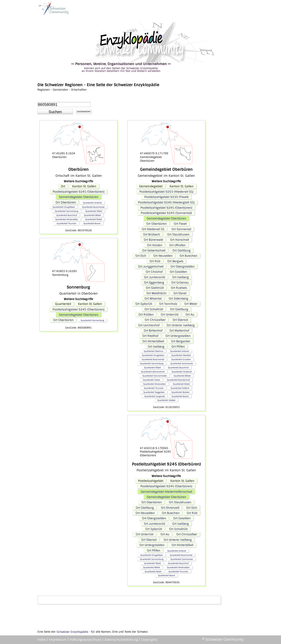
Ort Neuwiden (163, 256)
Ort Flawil (180, 224)
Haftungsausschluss (85, 640)
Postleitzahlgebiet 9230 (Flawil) (166, 197)
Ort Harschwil (179, 240)
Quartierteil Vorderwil (182, 372)
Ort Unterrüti (169, 314)
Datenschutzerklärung (121, 640)
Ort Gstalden (178, 272)
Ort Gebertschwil (154, 250)
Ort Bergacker (181, 341)
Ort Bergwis (175, 261)
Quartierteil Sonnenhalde (154, 376)
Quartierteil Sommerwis (182, 363)
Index (42, 640)
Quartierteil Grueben (181, 359)
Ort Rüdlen (146, 314)
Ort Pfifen (178, 347)
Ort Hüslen (155, 245)
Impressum (58, 640)
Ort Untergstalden (178, 336)
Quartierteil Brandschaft (178, 380)
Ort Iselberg (180, 277)
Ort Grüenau (180, 282)
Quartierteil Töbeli (94, 211)
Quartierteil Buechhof (67, 215)
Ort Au (190, 314)
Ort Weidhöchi (156, 293)
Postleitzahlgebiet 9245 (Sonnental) (166, 213)
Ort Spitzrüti (144, 304)
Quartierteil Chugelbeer (64, 207)
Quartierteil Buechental (93, 207)
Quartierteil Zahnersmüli (153, 372)
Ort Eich (141, 256)
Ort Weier (191, 304)
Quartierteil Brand (92, 223)
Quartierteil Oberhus (153, 351)
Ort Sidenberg (178, 298)
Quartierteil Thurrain (66, 223)
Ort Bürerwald (153, 240)
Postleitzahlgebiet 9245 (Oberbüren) (78, 192)
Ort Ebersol (180, 320)
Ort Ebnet (180, 293)
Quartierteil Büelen (180, 392)
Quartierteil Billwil (92, 215)
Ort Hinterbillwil (153, 341)
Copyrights (149, 640)
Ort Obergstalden (182, 266)
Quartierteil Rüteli (93, 219)
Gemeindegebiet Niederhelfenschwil (166, 492)
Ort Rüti (155, 261)
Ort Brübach (152, 234)
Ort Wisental (153, 298)
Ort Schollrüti (154, 309)
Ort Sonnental (181, 229)
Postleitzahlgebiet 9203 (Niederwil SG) (166, 192)
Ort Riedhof (150, 336)
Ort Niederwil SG (153, 229)
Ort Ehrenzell (170, 508)
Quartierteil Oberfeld (181, 355)
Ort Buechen (188, 256)
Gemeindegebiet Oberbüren (79, 197)
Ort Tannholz (168, 304)
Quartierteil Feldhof (180, 388)
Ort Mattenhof (179, 330)
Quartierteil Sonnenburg (67, 211)
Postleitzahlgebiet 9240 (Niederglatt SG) (166, 202)
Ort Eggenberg (154, 282)
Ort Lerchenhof (149, 325)
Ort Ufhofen (177, 245)
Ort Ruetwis (179, 288)
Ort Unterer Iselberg (181, 325)
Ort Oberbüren (66, 202)
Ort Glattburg (181, 250)
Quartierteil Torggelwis (154, 392)
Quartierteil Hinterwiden (67, 219)
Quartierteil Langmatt (154, 396)
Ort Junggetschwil (151, 266)
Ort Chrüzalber (155, 320)
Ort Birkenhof (153, 330)
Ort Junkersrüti (154, 277)
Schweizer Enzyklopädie (72, 632)
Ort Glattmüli (155, 288)
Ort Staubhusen (178, 234)
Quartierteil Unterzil (92, 203)
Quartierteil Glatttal (166, 400)
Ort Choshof (154, 272)
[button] (55, 112)
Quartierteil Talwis (151, 380)
